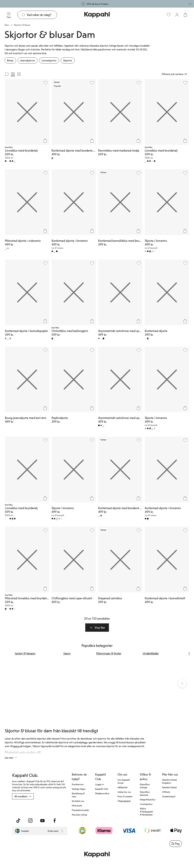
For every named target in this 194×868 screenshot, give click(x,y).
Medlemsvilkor (102, 793)
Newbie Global (169, 787)
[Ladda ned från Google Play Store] (48, 808)
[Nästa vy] (182, 684)
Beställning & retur (78, 795)
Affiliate (166, 792)
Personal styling (79, 815)
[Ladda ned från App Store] (23, 808)
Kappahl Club (102, 789)
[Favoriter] (169, 15)
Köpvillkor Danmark (145, 793)
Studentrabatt (169, 796)
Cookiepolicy (146, 804)
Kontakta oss (78, 801)
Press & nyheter (125, 796)
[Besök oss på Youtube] (42, 821)
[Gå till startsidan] (97, 15)
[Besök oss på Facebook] (55, 821)
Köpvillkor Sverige (145, 786)
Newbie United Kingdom (169, 781)
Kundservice (78, 784)
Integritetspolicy (148, 799)
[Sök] (42, 15)
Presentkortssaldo (80, 810)
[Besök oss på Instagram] (30, 821)
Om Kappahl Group (124, 781)
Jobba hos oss (124, 792)
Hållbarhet (122, 787)
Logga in (99, 784)
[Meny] (9, 15)
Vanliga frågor (79, 789)
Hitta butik (77, 805)
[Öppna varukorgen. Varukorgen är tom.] (185, 15)
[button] (97, 628)
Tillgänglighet (124, 801)
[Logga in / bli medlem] (177, 15)
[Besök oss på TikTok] (18, 821)
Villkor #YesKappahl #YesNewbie (146, 812)
